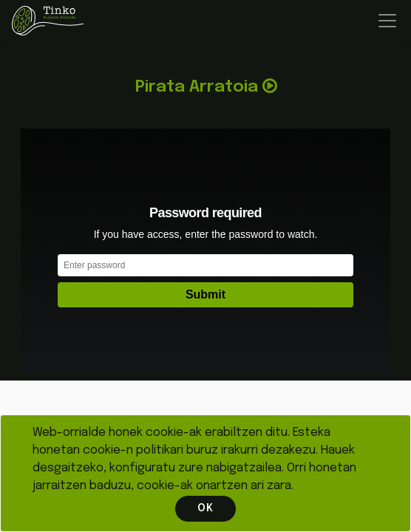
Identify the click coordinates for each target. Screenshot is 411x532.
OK (205, 508)
